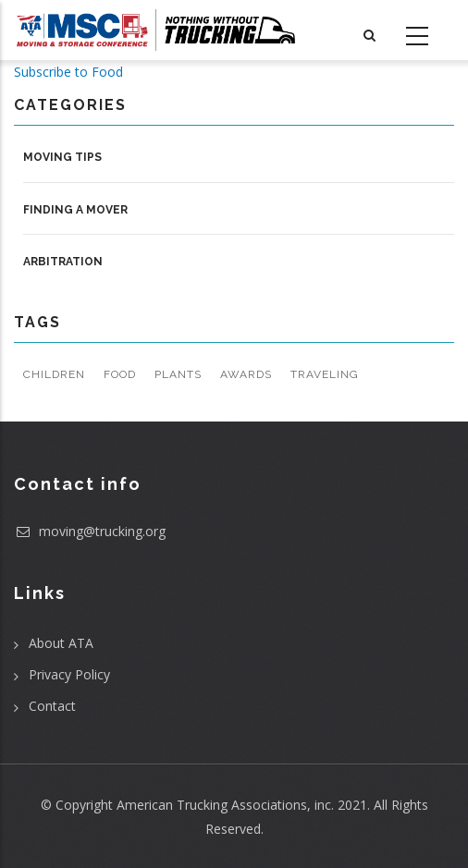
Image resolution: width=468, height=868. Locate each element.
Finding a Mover (75, 210)
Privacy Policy (69, 674)
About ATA (61, 643)
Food (120, 374)
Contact (52, 706)
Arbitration (63, 262)
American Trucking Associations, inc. (225, 805)
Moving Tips (62, 157)
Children (54, 374)
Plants (178, 374)
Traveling (325, 374)
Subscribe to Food (68, 72)
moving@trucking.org (90, 531)
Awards (246, 374)
